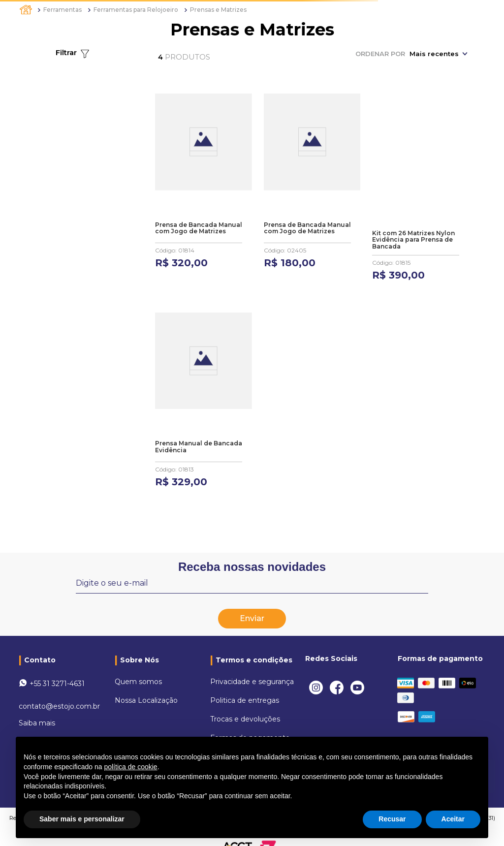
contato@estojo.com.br (59, 694)
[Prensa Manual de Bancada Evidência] (204, 394)
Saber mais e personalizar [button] (82, 819)
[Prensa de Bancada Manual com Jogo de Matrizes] (204, 187)
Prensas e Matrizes (218, 10)
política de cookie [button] (130, 767)
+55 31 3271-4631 (57, 672)
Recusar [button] (392, 819)
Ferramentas (63, 10)
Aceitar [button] (453, 819)
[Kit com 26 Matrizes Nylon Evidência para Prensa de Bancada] (421, 187)
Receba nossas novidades (252, 555)
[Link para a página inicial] (27, 10)
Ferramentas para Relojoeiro (136, 10)
